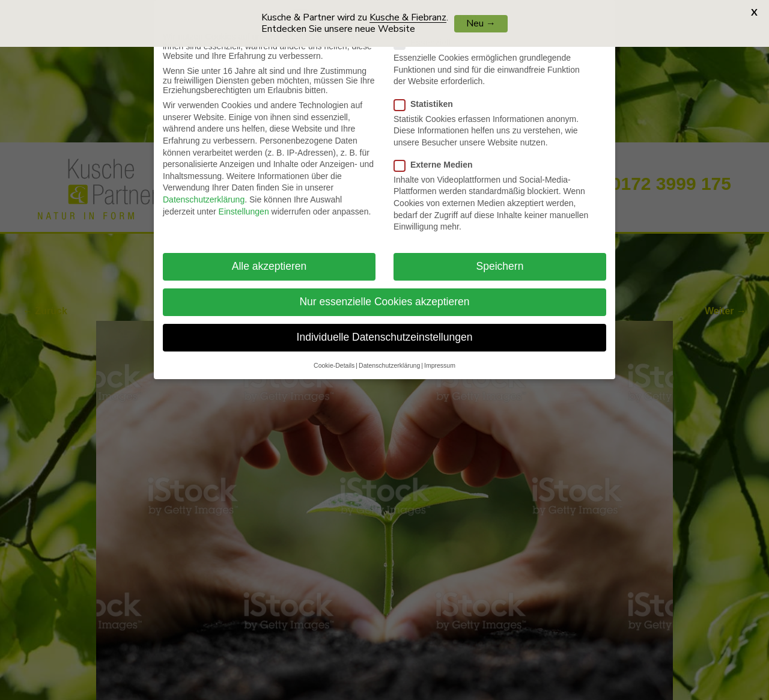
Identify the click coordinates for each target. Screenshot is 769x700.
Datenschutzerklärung (204, 193)
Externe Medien (438, 158)
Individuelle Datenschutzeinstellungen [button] (385, 331)
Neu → (481, 23)
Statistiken (428, 97)
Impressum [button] (440, 359)
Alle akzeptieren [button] (269, 260)
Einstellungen (244, 205)
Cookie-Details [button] (334, 359)
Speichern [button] (500, 260)
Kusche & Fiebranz (408, 17)
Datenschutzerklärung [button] (389, 359)
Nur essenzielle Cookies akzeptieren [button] (384, 296)
